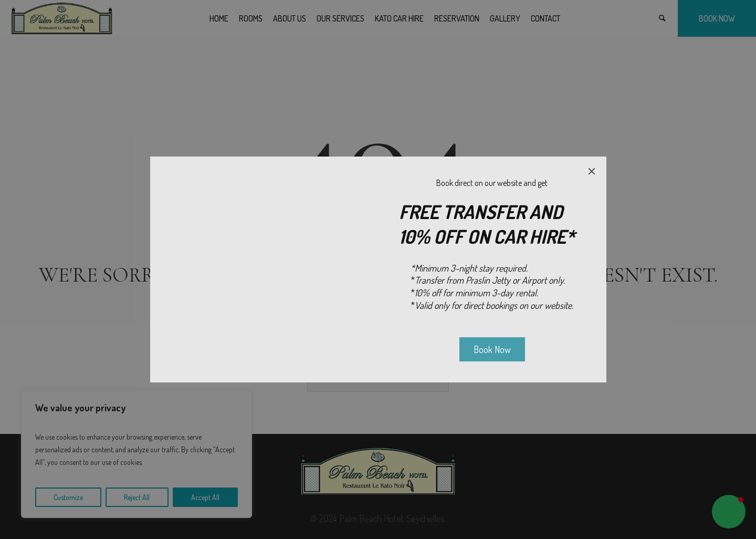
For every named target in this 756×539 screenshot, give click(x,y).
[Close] (592, 171)
